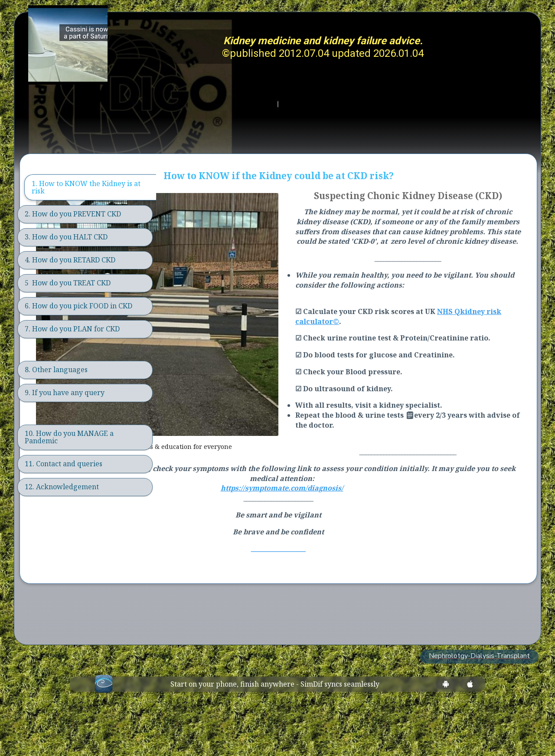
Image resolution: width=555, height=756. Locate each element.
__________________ (346, 591)
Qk (364, 363)
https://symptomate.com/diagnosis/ (350, 530)
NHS (508, 354)
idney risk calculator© (410, 363)
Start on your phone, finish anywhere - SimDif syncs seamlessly (275, 726)
